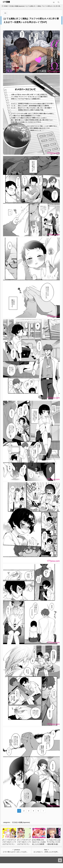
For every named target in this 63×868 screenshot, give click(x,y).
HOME (5, 6)
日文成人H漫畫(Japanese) (17, 6)
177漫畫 (6, 2)
